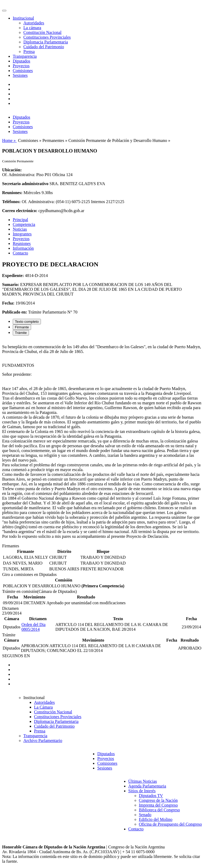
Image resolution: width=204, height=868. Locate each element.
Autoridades (34, 23)
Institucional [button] (23, 18)
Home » (9, 140)
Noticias (20, 229)
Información (23, 248)
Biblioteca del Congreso (160, 810)
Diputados (22, 61)
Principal (20, 220)
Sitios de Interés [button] (142, 791)
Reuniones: (12, 193)
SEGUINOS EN (16, 656)
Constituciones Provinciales (47, 37)
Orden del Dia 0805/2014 (34, 627)
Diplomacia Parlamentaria (46, 42)
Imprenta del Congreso (158, 805)
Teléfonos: (11, 202)
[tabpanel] (102, 442)
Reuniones (22, 243)
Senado (145, 815)
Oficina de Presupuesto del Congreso (170, 824)
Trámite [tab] (21, 333)
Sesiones (20, 75)
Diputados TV (151, 796)
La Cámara (43, 707)
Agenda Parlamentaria (147, 786)
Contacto (20, 253)
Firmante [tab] (22, 327)
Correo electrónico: (20, 211)
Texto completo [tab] (27, 322)
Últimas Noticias (143, 781)
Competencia (24, 224)
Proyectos (21, 66)
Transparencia (25, 56)
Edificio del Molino (156, 819)
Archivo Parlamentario (43, 741)
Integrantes (22, 234)
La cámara (32, 28)
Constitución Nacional (42, 32)
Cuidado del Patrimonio (44, 47)
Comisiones (23, 71)
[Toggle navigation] (4, 11)
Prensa (29, 52)
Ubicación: (12, 170)
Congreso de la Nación (158, 800)
